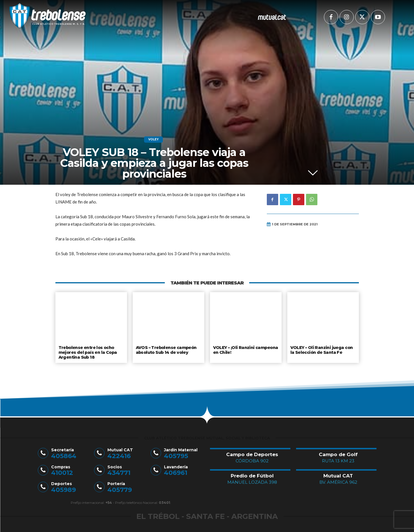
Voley (153, 140)
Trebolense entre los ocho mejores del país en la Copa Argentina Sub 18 (88, 352)
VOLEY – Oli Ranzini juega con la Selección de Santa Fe (321, 350)
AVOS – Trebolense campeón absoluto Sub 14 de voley (166, 350)
